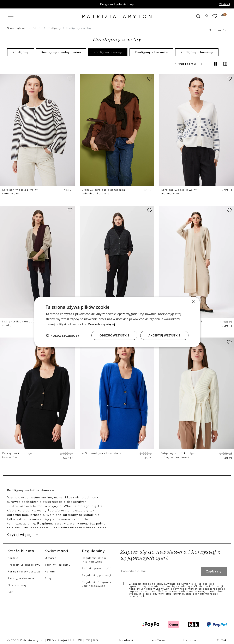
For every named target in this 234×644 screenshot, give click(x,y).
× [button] (193, 302)
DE (80, 640)
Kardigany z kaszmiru (151, 52)
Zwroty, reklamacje (21, 578)
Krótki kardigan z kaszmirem (101, 453)
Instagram (191, 640)
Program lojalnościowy (117, 4)
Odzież (37, 28)
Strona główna (17, 28)
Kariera (50, 572)
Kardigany (54, 28)
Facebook (126, 640)
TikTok (222, 640)
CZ (88, 640)
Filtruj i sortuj (189, 64)
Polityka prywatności (97, 568)
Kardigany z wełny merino (61, 52)
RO (96, 640)
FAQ (11, 592)
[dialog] (117, 322)
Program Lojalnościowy (24, 565)
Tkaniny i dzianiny (58, 565)
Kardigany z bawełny (197, 52)
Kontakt (13, 558)
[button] (198, 16)
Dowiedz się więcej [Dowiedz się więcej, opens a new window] (101, 324)
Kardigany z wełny (108, 52)
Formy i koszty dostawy (24, 572)
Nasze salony (17, 585)
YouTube (158, 640)
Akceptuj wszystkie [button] (164, 335)
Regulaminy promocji (97, 575)
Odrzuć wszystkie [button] (114, 335)
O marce (51, 558)
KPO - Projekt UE (61, 640)
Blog (48, 578)
